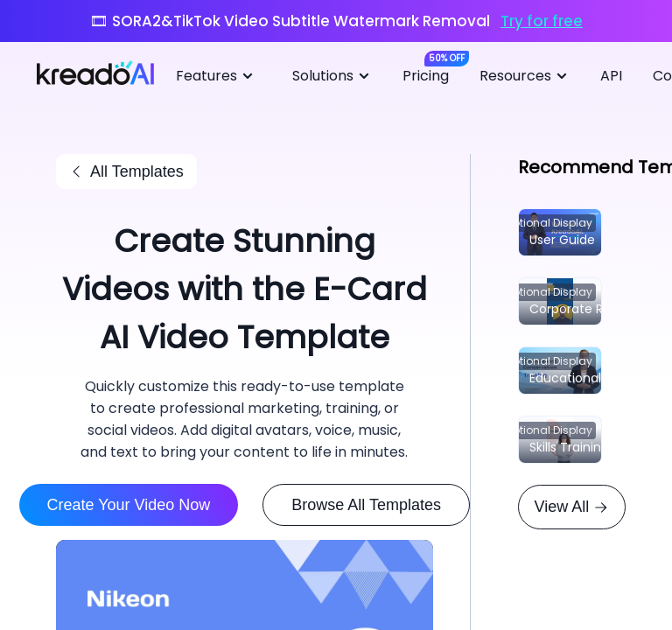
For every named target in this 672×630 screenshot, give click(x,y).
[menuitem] (221, 77)
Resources (526, 76)
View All (572, 507)
